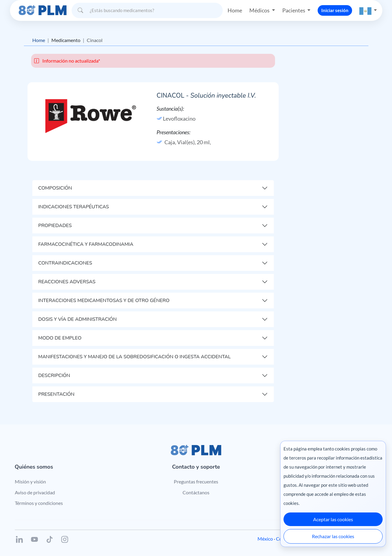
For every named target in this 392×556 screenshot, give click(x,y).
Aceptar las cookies (333, 519)
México (265, 539)
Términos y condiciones (39, 503)
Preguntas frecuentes (196, 481)
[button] (368, 10)
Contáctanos (196, 492)
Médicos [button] (260, 10)
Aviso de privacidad (35, 492)
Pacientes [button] (294, 10)
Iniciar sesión (335, 10)
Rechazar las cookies (333, 536)
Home (235, 10)
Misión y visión (30, 481)
